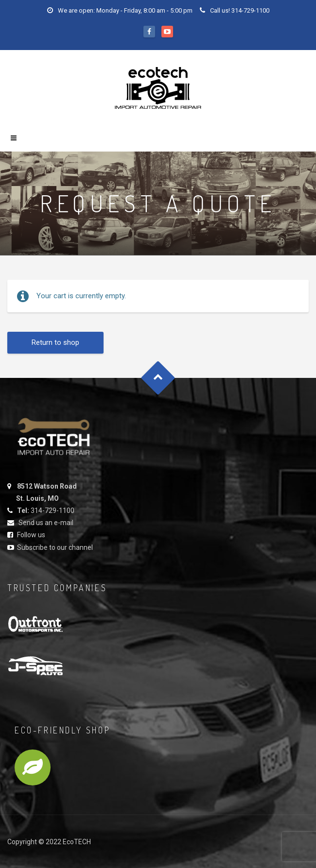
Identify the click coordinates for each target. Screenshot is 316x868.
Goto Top (158, 378)
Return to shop (55, 342)
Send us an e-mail (46, 523)
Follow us (31, 535)
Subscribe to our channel (55, 547)
